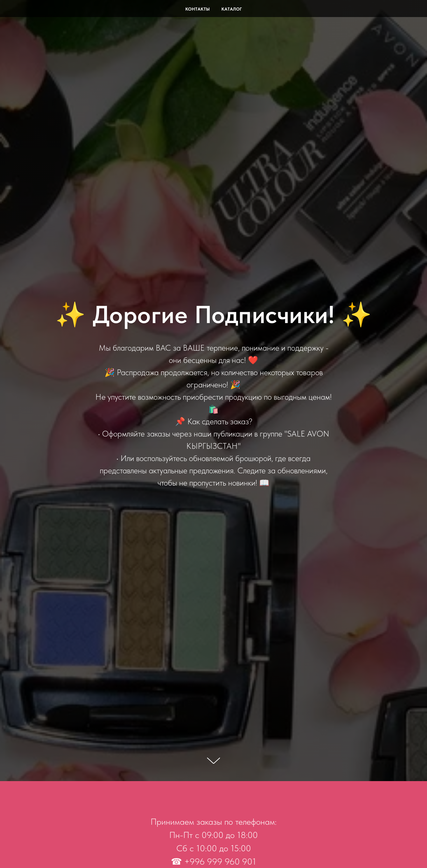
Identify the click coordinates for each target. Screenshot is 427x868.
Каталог (232, 9)
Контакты (197, 9)
